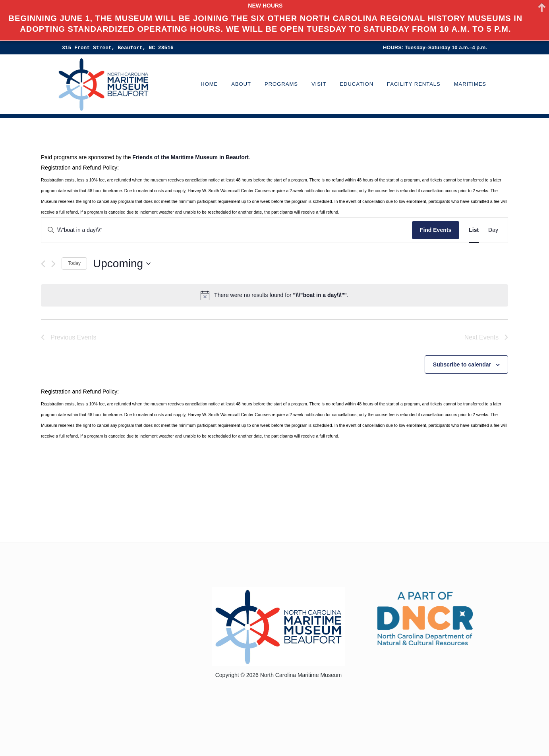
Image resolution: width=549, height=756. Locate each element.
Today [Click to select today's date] (74, 263)
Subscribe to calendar (462, 364)
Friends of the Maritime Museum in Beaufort (190, 157)
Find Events (436, 230)
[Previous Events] (43, 264)
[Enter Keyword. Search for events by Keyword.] (227, 230)
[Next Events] (53, 264)
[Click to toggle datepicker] (122, 264)
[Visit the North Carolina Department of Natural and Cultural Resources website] (425, 618)
